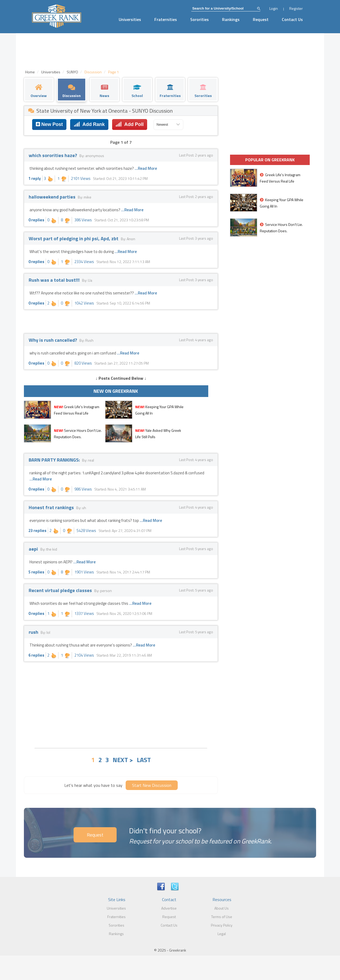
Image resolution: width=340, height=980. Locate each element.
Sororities (199, 19)
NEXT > (123, 760)
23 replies (37, 531)
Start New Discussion (152, 785)
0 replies (36, 220)
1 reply (35, 178)
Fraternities (166, 19)
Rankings (231, 19)
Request (261, 19)
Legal (222, 934)
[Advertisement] (121, 704)
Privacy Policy (222, 925)
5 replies (36, 572)
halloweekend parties (53, 197)
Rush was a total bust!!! (55, 280)
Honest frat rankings (52, 507)
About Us (222, 908)
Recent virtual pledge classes (61, 590)
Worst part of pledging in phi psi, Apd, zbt (74, 238)
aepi (34, 549)
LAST (144, 760)
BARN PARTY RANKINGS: (55, 460)
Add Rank (89, 124)
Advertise (169, 908)
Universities (130, 19)
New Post (49, 124)
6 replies (36, 655)
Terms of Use (222, 917)
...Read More (146, 168)
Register (296, 8)
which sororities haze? (53, 155)
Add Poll (129, 124)
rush (34, 632)
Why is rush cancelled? (53, 340)
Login (274, 8)
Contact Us (292, 19)
